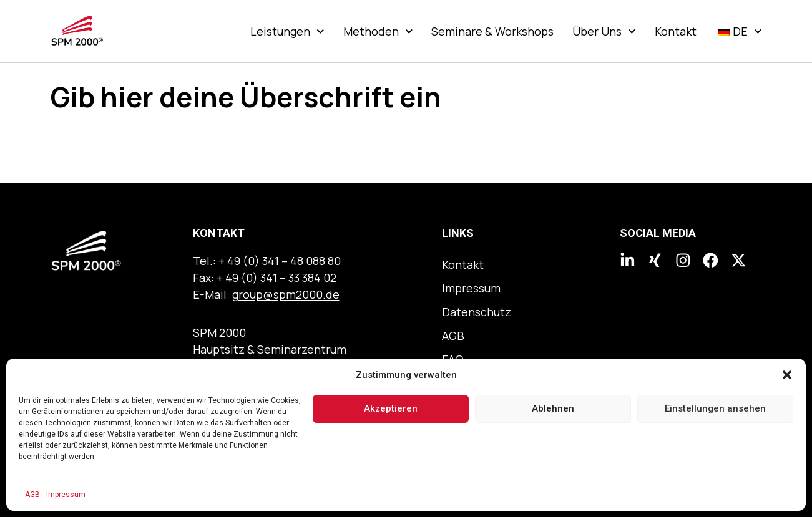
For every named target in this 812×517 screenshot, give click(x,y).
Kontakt (676, 31)
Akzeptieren (391, 408)
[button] (787, 375)
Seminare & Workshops (492, 31)
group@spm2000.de (286, 294)
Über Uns (604, 31)
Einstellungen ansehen (715, 408)
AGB (32, 495)
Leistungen (287, 31)
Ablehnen (553, 408)
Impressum (66, 495)
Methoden (378, 31)
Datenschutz (477, 312)
